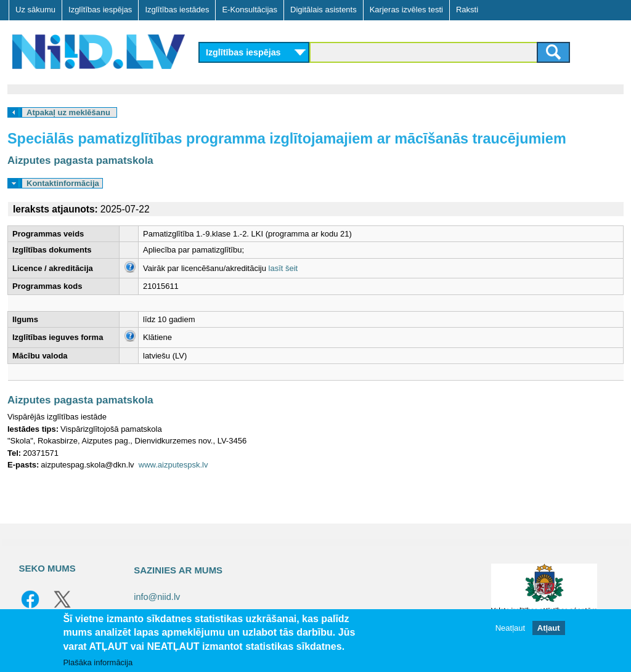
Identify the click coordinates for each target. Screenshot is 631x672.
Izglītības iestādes (177, 10)
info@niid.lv (157, 597)
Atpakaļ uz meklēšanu (68, 112)
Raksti (467, 10)
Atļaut (549, 628)
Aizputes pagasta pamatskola (80, 160)
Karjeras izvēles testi (406, 10)
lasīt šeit (283, 268)
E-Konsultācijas (250, 10)
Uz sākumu (35, 10)
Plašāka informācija (98, 662)
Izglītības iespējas (100, 10)
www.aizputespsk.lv (173, 465)
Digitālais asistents (324, 10)
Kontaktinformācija (63, 183)
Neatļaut (510, 628)
